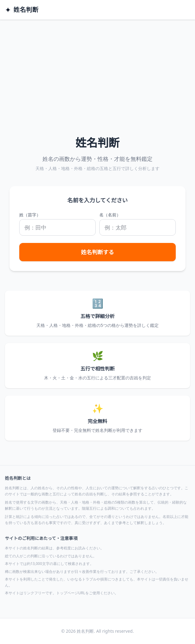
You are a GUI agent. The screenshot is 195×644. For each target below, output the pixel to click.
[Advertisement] (97, 66)
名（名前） (110, 215)
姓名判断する (97, 252)
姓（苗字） (30, 215)
